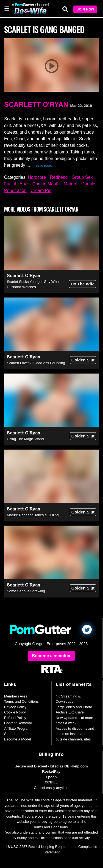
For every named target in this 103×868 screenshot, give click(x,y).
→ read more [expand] (42, 165)
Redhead (59, 177)
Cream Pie (41, 190)
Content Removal (18, 723)
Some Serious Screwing (26, 591)
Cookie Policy (15, 712)
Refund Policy (15, 718)
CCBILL (51, 782)
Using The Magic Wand (25, 439)
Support (10, 734)
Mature (71, 184)
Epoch (51, 777)
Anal (24, 184)
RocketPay (51, 771)
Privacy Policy (15, 707)
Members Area (16, 696)
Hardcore (37, 177)
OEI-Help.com (76, 766)
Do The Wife (83, 284)
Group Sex (82, 177)
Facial (10, 184)
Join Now (85, 9)
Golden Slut (83, 360)
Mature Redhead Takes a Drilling (33, 515)
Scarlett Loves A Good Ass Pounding (36, 363)
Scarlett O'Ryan (36, 104)
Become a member (51, 656)
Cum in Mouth (46, 184)
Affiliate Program (17, 728)
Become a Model (18, 739)
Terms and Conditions (21, 701)
